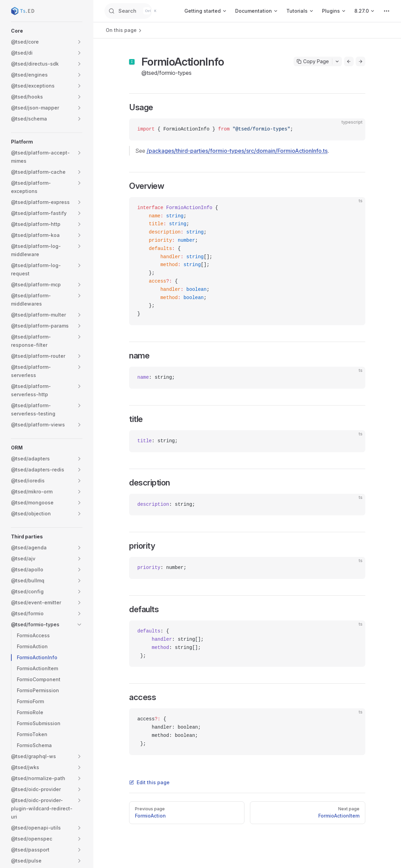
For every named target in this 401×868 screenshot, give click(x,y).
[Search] (137, 11)
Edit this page (149, 782)
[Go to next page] (360, 61)
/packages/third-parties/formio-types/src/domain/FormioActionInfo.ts (237, 151)
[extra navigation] (387, 11)
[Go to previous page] (349, 61)
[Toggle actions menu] (337, 61)
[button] (47, 31)
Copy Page (313, 61)
